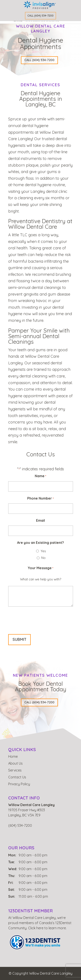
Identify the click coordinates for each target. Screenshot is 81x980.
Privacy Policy (19, 784)
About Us (15, 763)
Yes (43, 551)
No (43, 558)
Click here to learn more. (47, 928)
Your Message (40, 568)
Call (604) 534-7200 (40, 16)
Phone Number (40, 499)
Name (40, 476)
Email (40, 520)
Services (15, 770)
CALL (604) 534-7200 (39, 60)
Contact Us (17, 777)
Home (13, 756)
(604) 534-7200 (20, 825)
